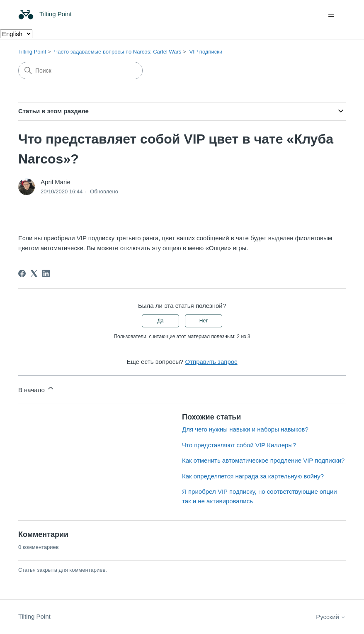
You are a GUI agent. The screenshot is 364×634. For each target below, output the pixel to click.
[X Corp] (34, 273)
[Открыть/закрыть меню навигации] (331, 15)
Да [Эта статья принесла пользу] (161, 321)
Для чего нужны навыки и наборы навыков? (245, 429)
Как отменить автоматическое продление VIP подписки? (263, 460)
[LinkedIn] (46, 273)
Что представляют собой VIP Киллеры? (239, 445)
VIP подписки (206, 52)
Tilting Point (32, 52)
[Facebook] (22, 273)
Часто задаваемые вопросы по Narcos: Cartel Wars (118, 52)
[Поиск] (80, 71)
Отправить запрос (211, 362)
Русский (331, 617)
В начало (36, 389)
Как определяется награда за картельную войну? (253, 476)
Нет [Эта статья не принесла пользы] (204, 321)
